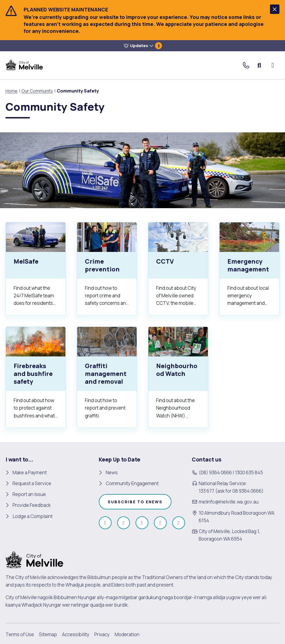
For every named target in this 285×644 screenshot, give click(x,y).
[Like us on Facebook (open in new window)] (105, 523)
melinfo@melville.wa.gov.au (229, 502)
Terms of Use (20, 634)
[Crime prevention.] (107, 269)
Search (260, 65)
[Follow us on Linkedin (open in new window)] (179, 523)
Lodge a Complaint (33, 516)
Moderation (127, 634)
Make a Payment (30, 472)
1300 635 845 (249, 472)
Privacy (102, 634)
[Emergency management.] (249, 269)
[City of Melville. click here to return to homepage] (34, 560)
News (112, 472)
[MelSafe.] (36, 269)
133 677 (207, 491)
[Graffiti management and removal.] (107, 377)
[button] (275, 9)
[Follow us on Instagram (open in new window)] (124, 523)
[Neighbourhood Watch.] (178, 377)
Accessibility (76, 634)
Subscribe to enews (135, 502)
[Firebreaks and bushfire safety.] (36, 377)
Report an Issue (29, 494)
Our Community (37, 91)
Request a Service (32, 483)
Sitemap (48, 634)
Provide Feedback (32, 505)
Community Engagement (132, 483)
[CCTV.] (178, 269)
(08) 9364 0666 (215, 472)
